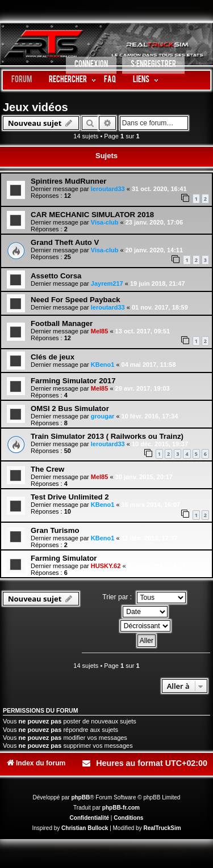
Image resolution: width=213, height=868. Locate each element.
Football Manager (62, 323)
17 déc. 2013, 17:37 (150, 538)
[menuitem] (91, 66)
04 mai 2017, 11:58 (149, 365)
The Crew (47, 469)
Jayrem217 (107, 283)
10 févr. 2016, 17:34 (150, 416)
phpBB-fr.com (121, 808)
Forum (22, 80)
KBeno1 (103, 365)
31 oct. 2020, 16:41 (159, 189)
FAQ (110, 80)
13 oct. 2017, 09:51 (143, 331)
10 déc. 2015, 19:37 (160, 444)
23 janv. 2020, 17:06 (154, 222)
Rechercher (68, 80)
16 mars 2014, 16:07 (151, 505)
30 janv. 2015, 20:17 (144, 477)
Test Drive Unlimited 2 (70, 497)
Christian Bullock (85, 828)
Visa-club (105, 222)
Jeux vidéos (35, 107)
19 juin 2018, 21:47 (158, 283)
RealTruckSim (162, 828)
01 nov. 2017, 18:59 (160, 307)
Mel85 (100, 331)
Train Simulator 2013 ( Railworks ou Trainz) (107, 436)
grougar (103, 416)
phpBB (80, 797)
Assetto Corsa (56, 276)
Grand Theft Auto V (65, 242)
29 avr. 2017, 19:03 (143, 388)
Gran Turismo (55, 530)
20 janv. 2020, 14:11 (154, 250)
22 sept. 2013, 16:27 (157, 566)
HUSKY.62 (106, 566)
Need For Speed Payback (76, 300)
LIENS (141, 80)
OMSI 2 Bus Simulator (70, 408)
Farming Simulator (64, 558)
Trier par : (144, 598)
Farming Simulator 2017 (73, 381)
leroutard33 (108, 189)
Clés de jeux (53, 357)
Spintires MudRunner (68, 181)
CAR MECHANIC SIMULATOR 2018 (92, 215)
